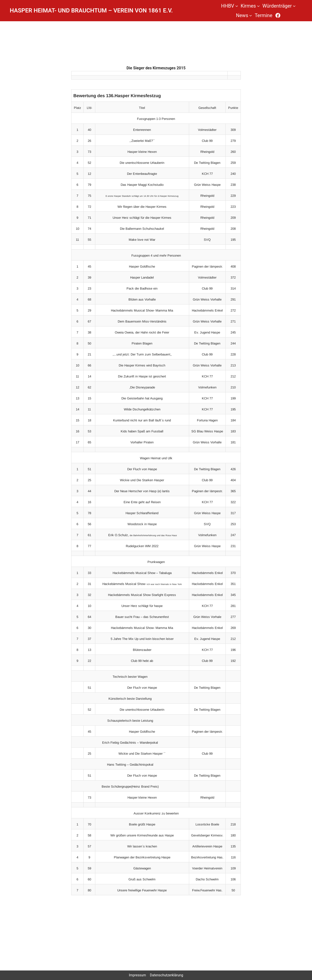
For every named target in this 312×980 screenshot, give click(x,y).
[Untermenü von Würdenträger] (294, 6)
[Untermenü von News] (251, 15)
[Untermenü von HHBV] (237, 6)
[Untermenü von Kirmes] (258, 6)
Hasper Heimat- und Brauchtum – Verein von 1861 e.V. (91, 10)
